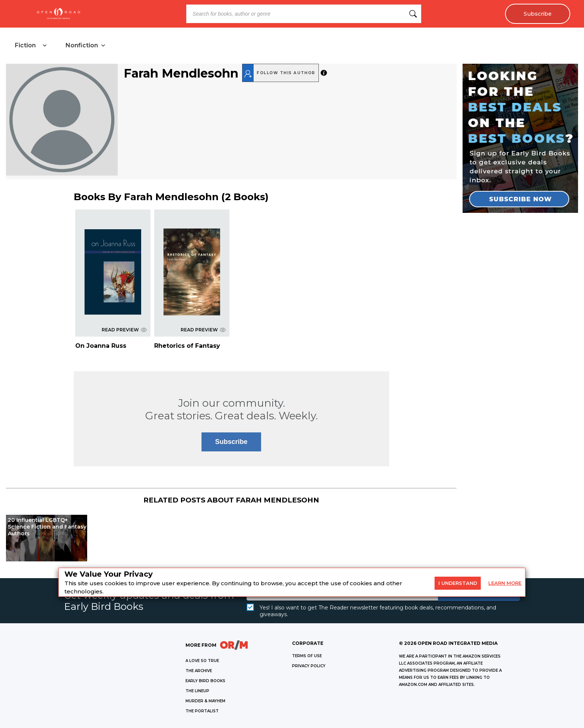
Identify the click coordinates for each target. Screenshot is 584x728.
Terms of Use (307, 656)
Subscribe (538, 14)
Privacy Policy (309, 666)
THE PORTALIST (202, 711)
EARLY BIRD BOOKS (205, 681)
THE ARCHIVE (199, 671)
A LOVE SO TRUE (202, 661)
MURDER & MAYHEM (205, 701)
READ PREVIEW (124, 330)
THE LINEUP (197, 691)
